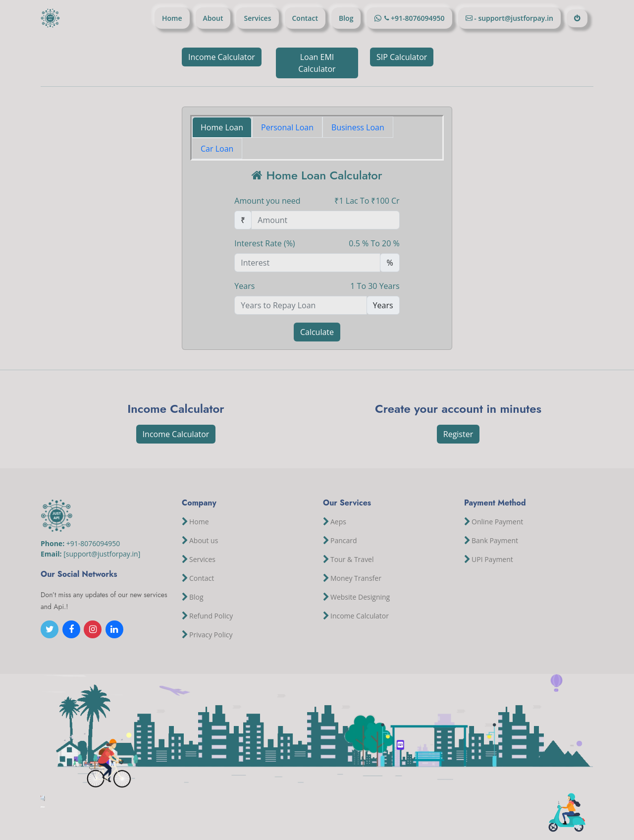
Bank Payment (495, 541)
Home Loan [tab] (222, 127)
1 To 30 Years (375, 286)
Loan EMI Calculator (317, 63)
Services (257, 18)
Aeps (338, 522)
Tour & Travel (352, 560)
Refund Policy (211, 616)
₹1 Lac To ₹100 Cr (367, 201)
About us (204, 541)
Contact (305, 18)
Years (244, 286)
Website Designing (360, 597)
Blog (346, 18)
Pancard (344, 541)
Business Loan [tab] (358, 127)
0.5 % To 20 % (374, 243)
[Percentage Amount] (307, 263)
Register (458, 434)
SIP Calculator (402, 57)
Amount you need (267, 201)
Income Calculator (222, 57)
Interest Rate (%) (264, 243)
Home (172, 18)
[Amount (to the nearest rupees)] (325, 220)
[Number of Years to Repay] (300, 305)
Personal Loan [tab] (287, 127)
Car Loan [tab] (217, 149)
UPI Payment (492, 560)
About (213, 18)
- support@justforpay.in (513, 18)
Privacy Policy (211, 635)
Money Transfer (356, 578)
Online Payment (497, 522)
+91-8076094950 (417, 18)
